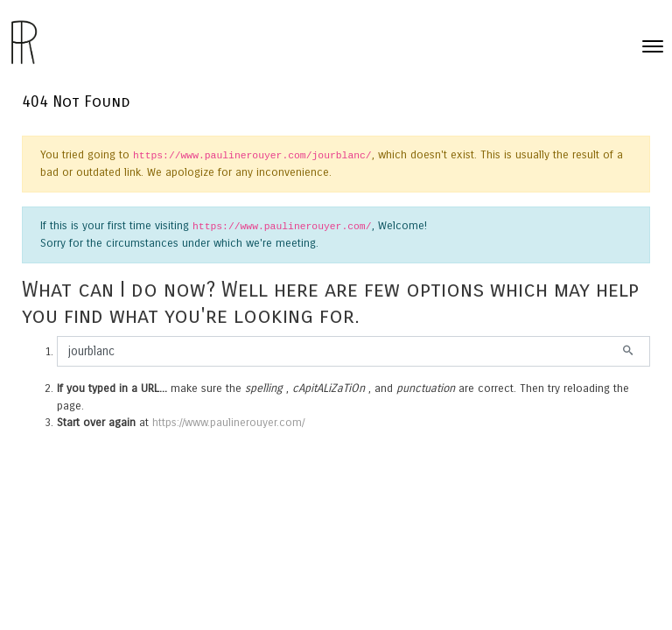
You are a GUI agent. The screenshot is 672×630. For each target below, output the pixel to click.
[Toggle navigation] (653, 46)
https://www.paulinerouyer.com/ (228, 423)
